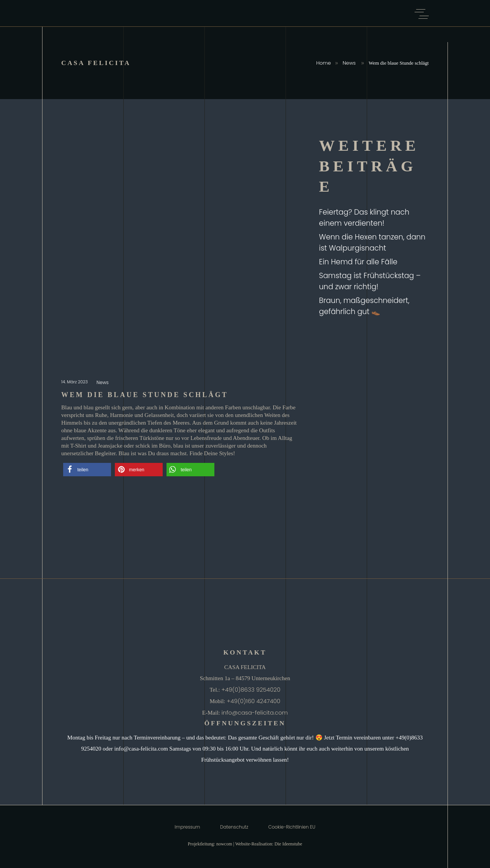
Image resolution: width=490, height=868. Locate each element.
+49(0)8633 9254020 (251, 690)
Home (324, 63)
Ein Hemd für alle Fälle (358, 262)
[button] (87, 470)
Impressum (187, 827)
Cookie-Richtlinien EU (292, 827)
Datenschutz (234, 827)
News (349, 63)
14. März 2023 (75, 382)
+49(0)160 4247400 (253, 701)
